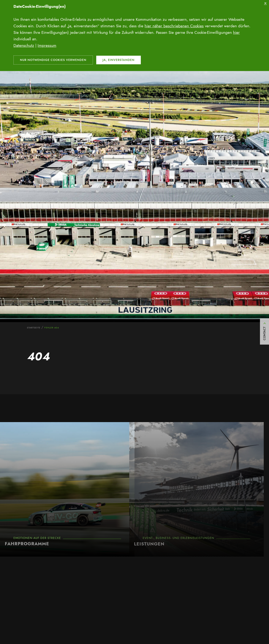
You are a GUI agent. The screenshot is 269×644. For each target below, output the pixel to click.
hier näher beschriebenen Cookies (174, 26)
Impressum (47, 45)
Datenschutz (24, 45)
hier (236, 32)
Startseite (34, 328)
